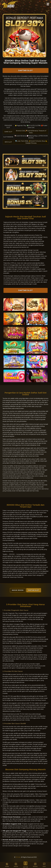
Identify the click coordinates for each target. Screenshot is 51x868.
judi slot (22, 107)
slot (15, 421)
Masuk (16, 865)
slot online (44, 810)
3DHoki (18, 857)
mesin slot (15, 237)
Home (7, 865)
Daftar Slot (25, 70)
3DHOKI (40, 528)
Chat (44, 865)
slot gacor (34, 657)
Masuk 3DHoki (18, 590)
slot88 (24, 753)
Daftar (25, 864)
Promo (35, 865)
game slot (36, 696)
